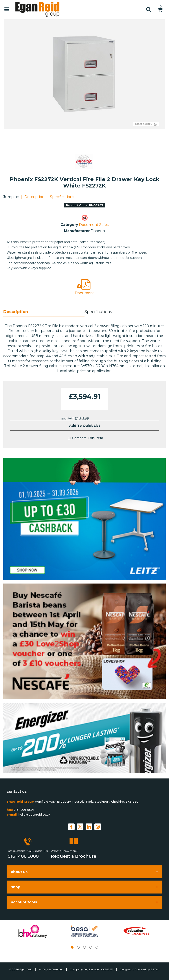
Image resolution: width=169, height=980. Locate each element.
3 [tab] (84, 947)
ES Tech (155, 969)
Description (34, 197)
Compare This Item (84, 438)
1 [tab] (72, 947)
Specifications (62, 197)
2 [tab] (78, 947)
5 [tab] (97, 947)
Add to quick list (85, 426)
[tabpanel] (33, 931)
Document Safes (94, 225)
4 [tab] (91, 947)
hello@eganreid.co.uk (34, 814)
